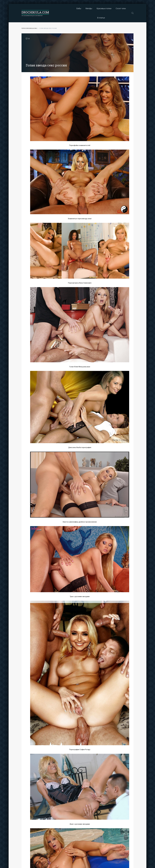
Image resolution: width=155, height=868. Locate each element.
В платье (117, 8)
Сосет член (104, 8)
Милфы (72, 8)
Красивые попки (87, 8)
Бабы (62, 8)
